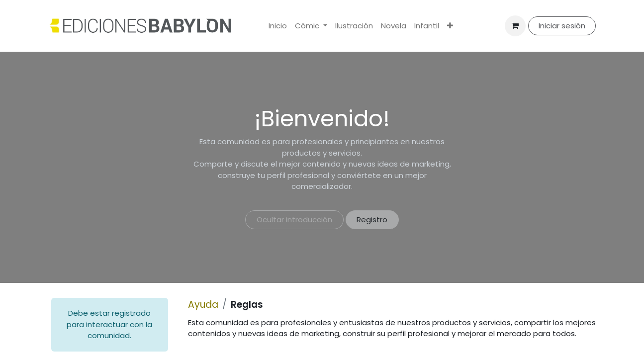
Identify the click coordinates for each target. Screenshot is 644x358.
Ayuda (203, 305)
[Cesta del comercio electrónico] (515, 26)
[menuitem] (278, 26)
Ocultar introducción (294, 220)
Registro (372, 220)
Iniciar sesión (562, 26)
